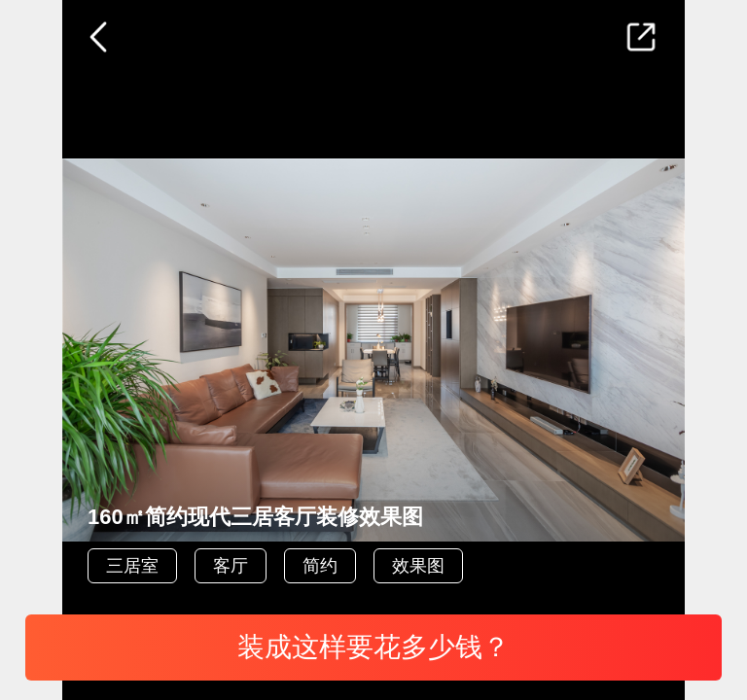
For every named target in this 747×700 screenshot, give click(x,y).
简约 (320, 566)
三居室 (132, 566)
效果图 (418, 566)
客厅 (231, 566)
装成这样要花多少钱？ (373, 647)
